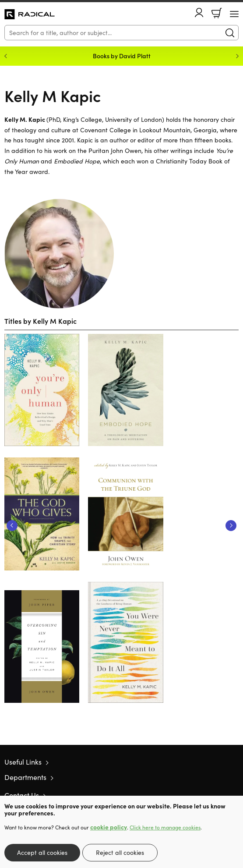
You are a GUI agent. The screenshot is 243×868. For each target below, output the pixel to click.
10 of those (30, 14)
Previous (12, 526)
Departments (25, 777)
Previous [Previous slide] (6, 56)
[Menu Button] (234, 14)
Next (231, 526)
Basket (217, 13)
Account (199, 12)
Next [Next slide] (237, 56)
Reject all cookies (120, 852)
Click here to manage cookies (165, 827)
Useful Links (23, 762)
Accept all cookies (42, 852)
